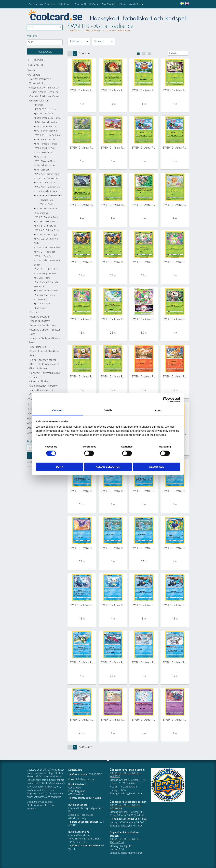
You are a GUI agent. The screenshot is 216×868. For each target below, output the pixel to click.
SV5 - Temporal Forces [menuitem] (46, 144)
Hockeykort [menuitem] (36, 65)
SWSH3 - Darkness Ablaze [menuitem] (48, 247)
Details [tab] (108, 410)
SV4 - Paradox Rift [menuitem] (44, 152)
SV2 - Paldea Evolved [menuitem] (45, 165)
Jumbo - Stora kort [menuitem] (44, 114)
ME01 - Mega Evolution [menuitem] (46, 122)
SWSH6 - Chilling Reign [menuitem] (46, 222)
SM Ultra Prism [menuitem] (42, 278)
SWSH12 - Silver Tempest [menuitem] (47, 178)
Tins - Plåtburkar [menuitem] (39, 368)
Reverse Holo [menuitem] (47, 200)
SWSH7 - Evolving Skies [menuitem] (46, 217)
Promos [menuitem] (39, 105)
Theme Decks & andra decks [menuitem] (45, 364)
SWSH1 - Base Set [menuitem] (44, 256)
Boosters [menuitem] (35, 312)
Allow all (157, 467)
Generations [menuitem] (41, 286)
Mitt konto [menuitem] (65, 4)
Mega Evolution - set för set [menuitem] (45, 88)
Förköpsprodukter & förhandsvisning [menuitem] (40, 81)
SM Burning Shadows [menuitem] (46, 273)
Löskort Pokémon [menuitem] (39, 101)
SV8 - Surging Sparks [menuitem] (45, 140)
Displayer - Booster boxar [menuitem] (43, 325)
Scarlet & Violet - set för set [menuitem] (45, 92)
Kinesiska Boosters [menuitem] (40, 321)
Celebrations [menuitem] (42, 213)
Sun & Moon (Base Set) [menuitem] (46, 282)
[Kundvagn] (45, 51)
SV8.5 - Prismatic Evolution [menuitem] (48, 135)
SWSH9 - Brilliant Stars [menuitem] (46, 191)
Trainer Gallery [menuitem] (48, 204)
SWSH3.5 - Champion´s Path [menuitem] (46, 241)
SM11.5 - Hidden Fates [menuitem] (46, 269)
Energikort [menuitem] (40, 308)
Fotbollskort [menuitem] (37, 60)
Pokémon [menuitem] (34, 75)
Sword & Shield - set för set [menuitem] (45, 96)
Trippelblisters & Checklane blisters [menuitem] (44, 353)
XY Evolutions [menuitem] (42, 299)
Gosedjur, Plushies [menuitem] (40, 381)
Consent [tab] (57, 410)
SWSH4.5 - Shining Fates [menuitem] (47, 230)
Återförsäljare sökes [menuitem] (114, 4)
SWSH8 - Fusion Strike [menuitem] (46, 209)
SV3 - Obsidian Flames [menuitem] (46, 161)
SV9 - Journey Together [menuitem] (46, 131)
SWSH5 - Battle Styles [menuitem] (45, 226)
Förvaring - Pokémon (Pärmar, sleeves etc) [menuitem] (45, 375)
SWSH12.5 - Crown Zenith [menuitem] (48, 174)
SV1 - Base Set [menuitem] (42, 170)
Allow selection (108, 467)
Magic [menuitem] (32, 70)
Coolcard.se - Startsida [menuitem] (42, 4)
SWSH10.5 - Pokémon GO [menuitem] (48, 187)
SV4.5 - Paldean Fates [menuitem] (46, 148)
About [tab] (159, 410)
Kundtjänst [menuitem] (135, 4)
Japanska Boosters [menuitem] (40, 317)
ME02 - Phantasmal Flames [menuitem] (48, 118)
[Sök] (60, 27)
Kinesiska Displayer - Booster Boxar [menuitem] (45, 340)
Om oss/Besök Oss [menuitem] (85, 4)
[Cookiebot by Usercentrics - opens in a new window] (165, 399)
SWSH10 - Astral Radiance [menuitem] (49, 196)
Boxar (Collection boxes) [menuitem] (43, 360)
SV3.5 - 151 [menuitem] (41, 157)
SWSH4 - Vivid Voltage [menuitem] (46, 235)
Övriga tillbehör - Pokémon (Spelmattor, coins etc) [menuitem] (43, 388)
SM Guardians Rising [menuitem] (45, 295)
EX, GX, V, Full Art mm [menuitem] (45, 109)
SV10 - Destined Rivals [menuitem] (46, 127)
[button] (79, 41)
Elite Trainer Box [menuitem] (39, 347)
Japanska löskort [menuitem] (43, 304)
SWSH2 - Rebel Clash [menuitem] (45, 252)
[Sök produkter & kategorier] (45, 27)
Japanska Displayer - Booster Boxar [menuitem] (44, 332)
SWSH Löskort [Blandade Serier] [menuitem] (47, 263)
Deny (60, 467)
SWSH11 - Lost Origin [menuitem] (46, 183)
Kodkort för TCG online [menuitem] (47, 291)
